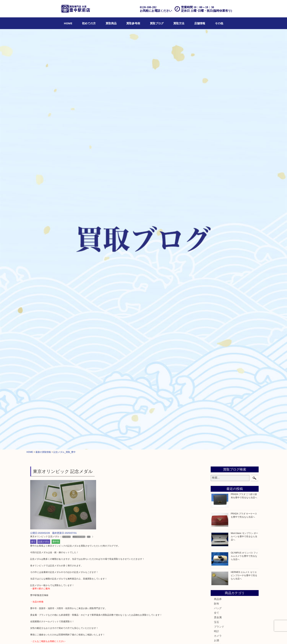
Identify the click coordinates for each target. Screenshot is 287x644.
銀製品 (218, 238)
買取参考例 (133, 23)
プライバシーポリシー (178, 636)
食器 (217, 247)
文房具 (218, 298)
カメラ (218, 220)
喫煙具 (218, 293)
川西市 (218, 387)
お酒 (217, 224)
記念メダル (44, 125)
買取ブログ (157, 23)
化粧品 (218, 279)
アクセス (141, 636)
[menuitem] (68, 23)
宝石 (217, 206)
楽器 (217, 316)
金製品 (218, 233)
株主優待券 (220, 261)
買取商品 (111, 23)
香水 (217, 284)
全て (33, 125)
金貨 (217, 270)
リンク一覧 (213, 636)
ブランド (219, 210)
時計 (217, 215)
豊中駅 (218, 364)
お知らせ (219, 348)
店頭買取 (107, 636)
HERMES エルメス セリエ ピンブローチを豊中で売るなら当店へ (244, 159)
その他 (219, 23)
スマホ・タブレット (225, 325)
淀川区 (218, 369)
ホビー (218, 321)
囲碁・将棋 (220, 335)
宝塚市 (218, 397)
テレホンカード (223, 252)
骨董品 (218, 229)
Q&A (151, 636)
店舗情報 (200, 23)
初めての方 (89, 23)
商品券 (218, 183)
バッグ (218, 192)
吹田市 (218, 383)
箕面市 (218, 374)
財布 (217, 187)
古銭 (217, 266)
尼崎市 (218, 378)
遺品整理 (130, 636)
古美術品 (219, 243)
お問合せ (160, 636)
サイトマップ (198, 636)
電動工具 (219, 312)
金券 (217, 256)
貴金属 (218, 201)
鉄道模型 (219, 302)
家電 (217, 307)
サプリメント (222, 289)
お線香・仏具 (222, 339)
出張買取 (118, 636)
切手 (217, 330)
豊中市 (56, 125)
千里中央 (219, 392)
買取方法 (179, 23)
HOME (68, 23)
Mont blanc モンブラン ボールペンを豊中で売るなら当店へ (244, 120)
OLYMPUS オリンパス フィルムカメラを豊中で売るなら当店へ (244, 140)
